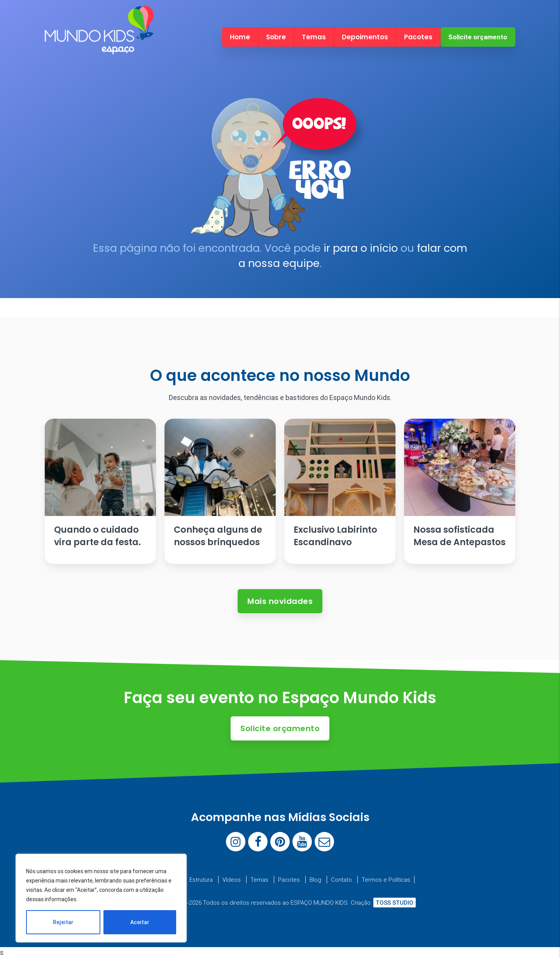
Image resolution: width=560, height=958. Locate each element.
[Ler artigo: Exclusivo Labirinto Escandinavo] (340, 491)
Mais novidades (280, 601)
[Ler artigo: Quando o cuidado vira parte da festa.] (100, 491)
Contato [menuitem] (341, 880)
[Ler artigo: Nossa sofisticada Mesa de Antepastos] (460, 491)
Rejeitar (63, 922)
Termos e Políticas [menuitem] (386, 880)
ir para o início (361, 248)
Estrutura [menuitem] (201, 880)
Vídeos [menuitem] (232, 880)
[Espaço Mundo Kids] (99, 47)
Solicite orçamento (478, 37)
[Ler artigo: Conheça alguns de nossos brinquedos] (220, 491)
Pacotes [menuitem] (418, 37)
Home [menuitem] (240, 37)
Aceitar (140, 922)
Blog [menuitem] (315, 880)
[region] (101, 898)
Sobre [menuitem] (276, 37)
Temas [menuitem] (314, 37)
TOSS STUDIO (395, 903)
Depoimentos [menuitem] (365, 37)
